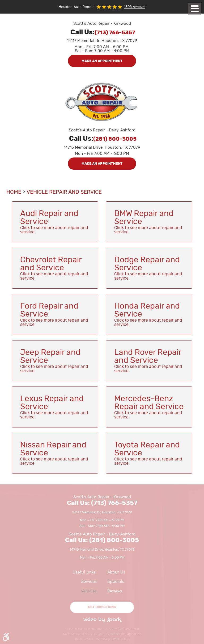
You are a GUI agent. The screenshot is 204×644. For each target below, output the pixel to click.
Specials (116, 581)
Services (89, 581)
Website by (113, 639)
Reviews (115, 591)
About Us (116, 572)
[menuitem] (53, 581)
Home (14, 192)
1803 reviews (135, 7)
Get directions (102, 607)
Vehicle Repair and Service (64, 192)
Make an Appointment (102, 61)
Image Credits (84, 639)
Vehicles (89, 591)
